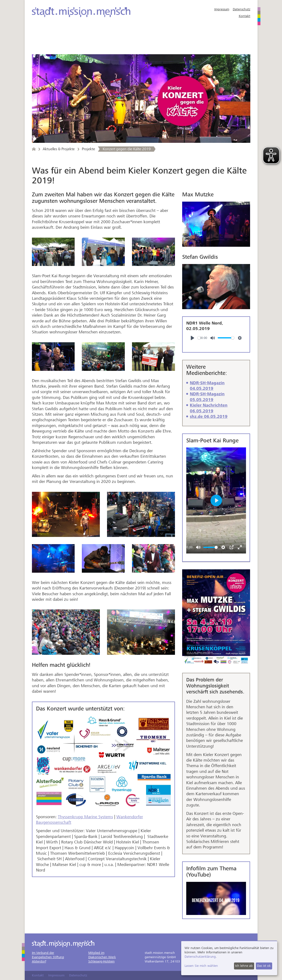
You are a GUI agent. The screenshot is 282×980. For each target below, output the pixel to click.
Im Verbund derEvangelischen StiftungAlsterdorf (48, 957)
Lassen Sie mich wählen (201, 966)
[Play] (192, 338)
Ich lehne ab (244, 966)
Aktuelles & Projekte (94, 39)
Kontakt (245, 16)
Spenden (46, 49)
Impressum (222, 9)
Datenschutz (242, 9)
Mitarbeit (139, 39)
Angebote (48, 39)
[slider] (199, 338)
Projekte (88, 149)
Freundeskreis (177, 39)
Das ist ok (264, 966)
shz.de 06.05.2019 (209, 417)
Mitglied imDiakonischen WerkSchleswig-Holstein (102, 957)
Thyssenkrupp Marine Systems (85, 817)
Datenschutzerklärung (200, 957)
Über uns (213, 39)
